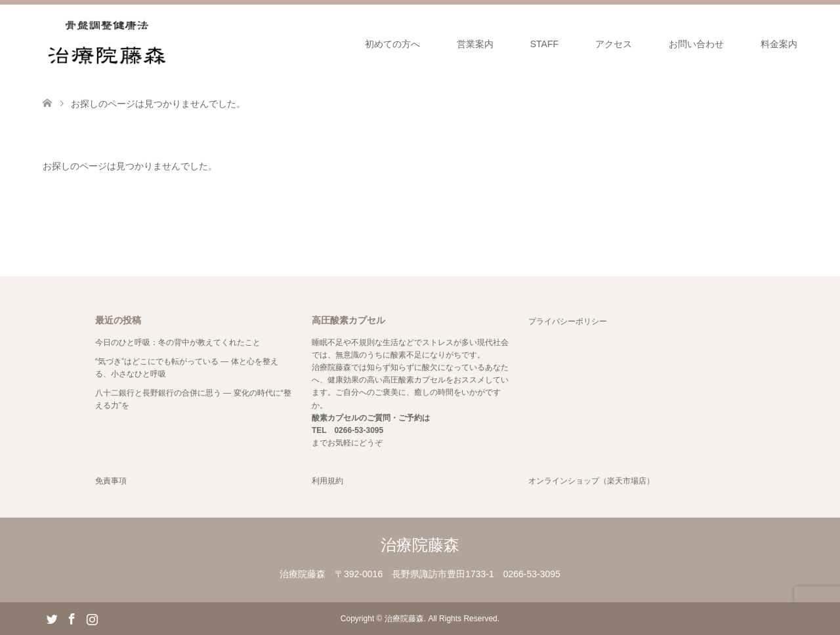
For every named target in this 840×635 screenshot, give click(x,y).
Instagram (92, 618)
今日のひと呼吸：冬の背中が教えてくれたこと (178, 342)
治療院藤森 (420, 545)
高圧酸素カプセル (414, 380)
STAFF (544, 44)
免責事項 (111, 481)
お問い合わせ (696, 44)
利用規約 (327, 481)
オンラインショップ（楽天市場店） (591, 481)
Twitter (52, 618)
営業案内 (475, 44)
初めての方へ (392, 44)
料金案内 (779, 44)
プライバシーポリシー (568, 321)
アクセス (614, 44)
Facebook (72, 618)
